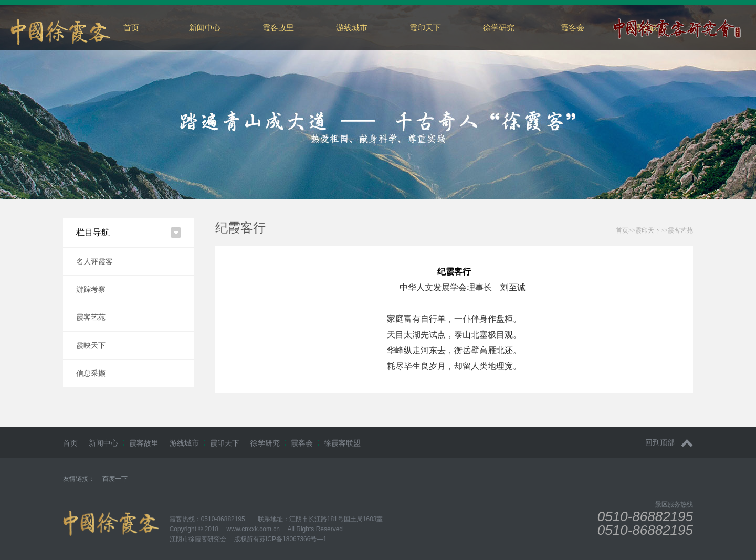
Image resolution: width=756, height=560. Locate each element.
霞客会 (573, 28)
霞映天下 (91, 345)
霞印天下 (425, 28)
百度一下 (115, 479)
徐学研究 (499, 28)
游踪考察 (91, 289)
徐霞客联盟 (342, 443)
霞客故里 (278, 28)
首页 (131, 28)
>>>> (654, 230)
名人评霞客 (94, 261)
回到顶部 (669, 443)
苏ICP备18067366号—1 (293, 539)
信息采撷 (91, 373)
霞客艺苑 (91, 317)
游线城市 (352, 28)
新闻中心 (205, 28)
